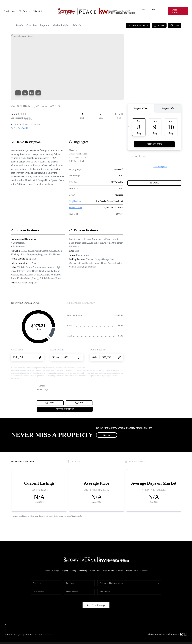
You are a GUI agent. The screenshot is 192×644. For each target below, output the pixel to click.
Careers (120, 565)
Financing (83, 565)
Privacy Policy (153, 641)
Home (46, 565)
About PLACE (132, 565)
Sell (153, 10)
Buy (144, 10)
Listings (55, 565)
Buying (64, 565)
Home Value (95, 565)
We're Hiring (178, 10)
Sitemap (184, 641)
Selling (73, 565)
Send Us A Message (96, 600)
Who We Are (38, 10)
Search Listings (10, 10)
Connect (145, 565)
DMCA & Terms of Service (171, 641)
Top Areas (25, 10)
